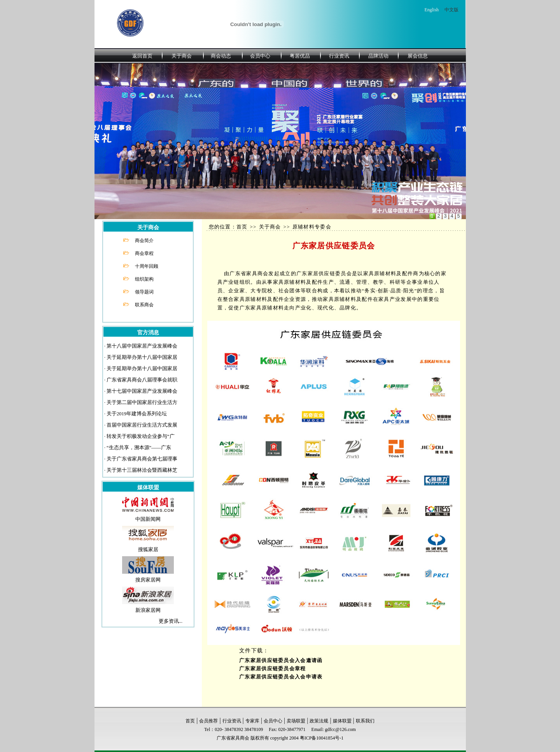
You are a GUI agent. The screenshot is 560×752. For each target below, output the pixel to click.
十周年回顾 (147, 266)
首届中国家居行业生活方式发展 (142, 425)
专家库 (252, 721)
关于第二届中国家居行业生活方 (142, 402)
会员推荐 (208, 721)
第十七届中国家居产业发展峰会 (142, 391)
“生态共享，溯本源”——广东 (139, 448)
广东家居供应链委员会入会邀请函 (281, 661)
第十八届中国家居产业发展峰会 (142, 346)
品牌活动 (378, 56)
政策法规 (319, 721)
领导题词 (144, 292)
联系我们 (365, 721)
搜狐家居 (148, 550)
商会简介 (144, 241)
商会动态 (221, 56)
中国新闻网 (148, 519)
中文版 (451, 10)
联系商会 (144, 305)
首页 (190, 721)
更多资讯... (171, 621)
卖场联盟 (296, 721)
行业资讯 (339, 56)
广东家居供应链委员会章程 (273, 669)
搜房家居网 (148, 580)
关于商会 (182, 56)
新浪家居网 (148, 610)
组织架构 (144, 279)
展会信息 (418, 56)
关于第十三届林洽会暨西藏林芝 (142, 470)
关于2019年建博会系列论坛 (137, 414)
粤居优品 (300, 56)
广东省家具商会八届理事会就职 (142, 380)
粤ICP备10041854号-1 (322, 738)
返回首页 (142, 56)
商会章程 (144, 253)
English (431, 10)
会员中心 (260, 56)
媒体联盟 (342, 721)
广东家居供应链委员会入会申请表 (281, 677)
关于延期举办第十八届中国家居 (142, 357)
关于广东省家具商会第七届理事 (142, 459)
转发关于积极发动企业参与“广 (141, 436)
